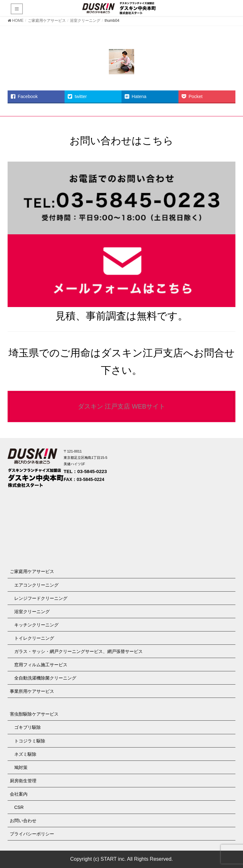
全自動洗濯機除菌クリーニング (45, 678)
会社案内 (19, 794)
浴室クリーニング (32, 612)
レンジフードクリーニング (41, 598)
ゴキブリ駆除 (28, 727)
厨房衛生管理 (23, 781)
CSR (19, 807)
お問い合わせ (23, 821)
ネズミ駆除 (25, 754)
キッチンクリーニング (36, 625)
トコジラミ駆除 (30, 741)
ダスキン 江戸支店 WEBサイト (122, 406)
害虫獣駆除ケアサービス (34, 714)
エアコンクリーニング (36, 585)
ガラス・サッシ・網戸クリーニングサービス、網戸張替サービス (78, 651)
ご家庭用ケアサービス (32, 571)
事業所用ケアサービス (32, 691)
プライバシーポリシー (32, 834)
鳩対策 (21, 767)
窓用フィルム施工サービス (41, 665)
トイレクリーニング (34, 638)
